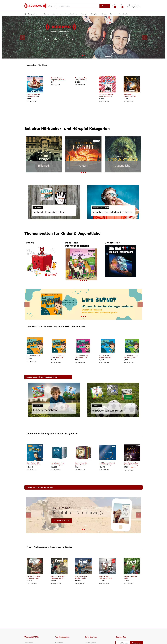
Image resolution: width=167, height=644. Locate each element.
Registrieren (136, 7)
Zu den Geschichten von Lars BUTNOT (42, 377)
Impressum (29, 643)
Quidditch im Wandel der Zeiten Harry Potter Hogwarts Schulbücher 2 (107, 464)
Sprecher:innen (72, 14)
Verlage (84, 14)
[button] (82, 55)
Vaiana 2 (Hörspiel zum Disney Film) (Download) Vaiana (33, 95)
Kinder (104, 14)
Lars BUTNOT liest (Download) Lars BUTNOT (58, 356)
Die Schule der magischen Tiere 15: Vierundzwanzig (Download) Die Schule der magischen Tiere (58, 79)
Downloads (123, 14)
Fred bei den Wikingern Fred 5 (105, 577)
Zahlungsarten (91, 643)
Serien (47, 14)
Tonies (113, 14)
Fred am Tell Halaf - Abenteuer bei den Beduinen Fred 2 (58, 577)
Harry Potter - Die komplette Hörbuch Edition (34, 464)
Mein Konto (59, 643)
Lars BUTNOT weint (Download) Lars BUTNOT (131, 356)
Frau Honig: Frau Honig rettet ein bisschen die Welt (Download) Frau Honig (82, 79)
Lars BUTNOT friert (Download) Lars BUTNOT (106, 356)
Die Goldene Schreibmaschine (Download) (130, 95)
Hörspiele (94, 14)
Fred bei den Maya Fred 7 (130, 577)
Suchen (105, 6)
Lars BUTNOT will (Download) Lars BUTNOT (81, 356)
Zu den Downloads (62, 520)
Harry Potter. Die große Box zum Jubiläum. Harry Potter (81, 464)
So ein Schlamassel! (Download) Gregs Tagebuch (107, 95)
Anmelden (135, 5)
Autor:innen (57, 14)
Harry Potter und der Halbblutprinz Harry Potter (131, 464)
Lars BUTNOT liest (33, 356)
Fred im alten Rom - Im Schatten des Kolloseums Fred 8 (34, 577)
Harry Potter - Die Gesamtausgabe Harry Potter (57, 464)
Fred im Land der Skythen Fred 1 (81, 577)
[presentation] (22, 37)
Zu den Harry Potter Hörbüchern (40, 487)
